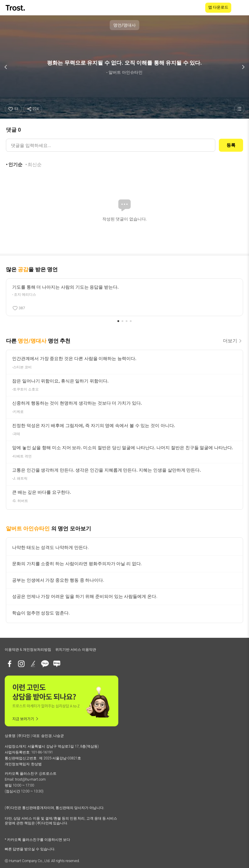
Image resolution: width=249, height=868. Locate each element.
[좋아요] (13, 109)
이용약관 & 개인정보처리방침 (28, 650)
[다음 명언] (243, 67)
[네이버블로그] (57, 664)
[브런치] (33, 664)
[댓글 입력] (111, 145)
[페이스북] (9, 664)
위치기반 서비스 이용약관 (76, 650)
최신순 (35, 165)
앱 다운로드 (218, 7)
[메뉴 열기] (241, 8)
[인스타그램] (21, 664)
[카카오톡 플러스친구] (45, 664)
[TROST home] (16, 8)
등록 (231, 145)
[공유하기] (33, 109)
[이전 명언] (6, 67)
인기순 (15, 165)
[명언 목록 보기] (239, 109)
